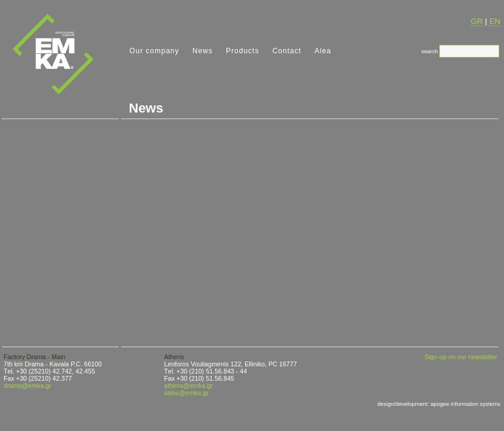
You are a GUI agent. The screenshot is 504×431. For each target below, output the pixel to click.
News (203, 51)
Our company (154, 51)
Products (242, 51)
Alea (323, 51)
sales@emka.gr (186, 393)
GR (477, 21)
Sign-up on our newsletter (461, 357)
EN (495, 21)
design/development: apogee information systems (439, 404)
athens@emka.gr (188, 386)
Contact (286, 51)
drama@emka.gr (28, 386)
